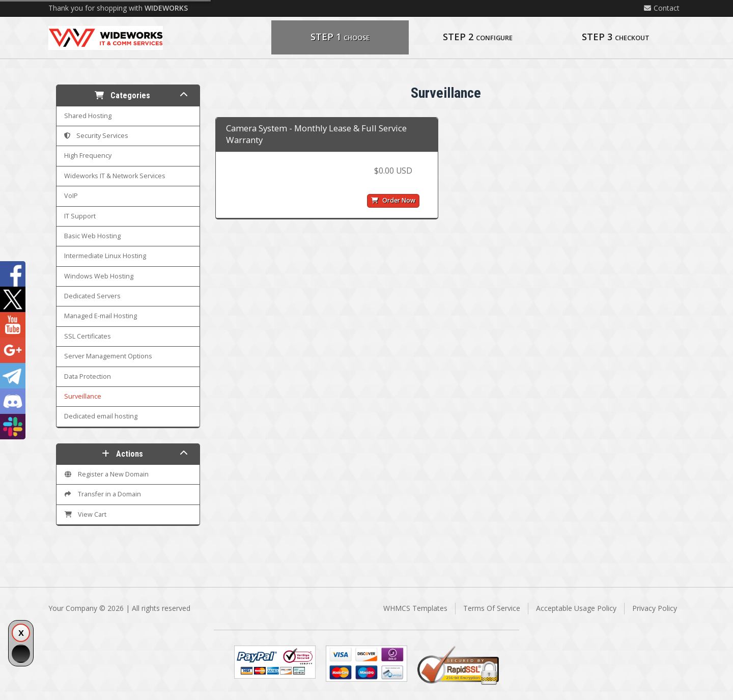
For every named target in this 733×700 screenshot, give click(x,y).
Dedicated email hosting (101, 416)
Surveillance (83, 396)
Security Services (96, 136)
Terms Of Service (492, 608)
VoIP (71, 196)
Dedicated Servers (92, 296)
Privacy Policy (655, 608)
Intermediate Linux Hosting (105, 256)
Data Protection (88, 376)
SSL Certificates (88, 336)
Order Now (393, 200)
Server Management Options (108, 356)
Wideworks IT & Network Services (115, 176)
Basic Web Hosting (92, 236)
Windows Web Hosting (99, 276)
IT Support (80, 216)
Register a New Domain (106, 474)
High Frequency (88, 156)
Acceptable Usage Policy (576, 608)
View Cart (85, 514)
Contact (662, 8)
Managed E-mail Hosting (101, 316)
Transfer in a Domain (103, 494)
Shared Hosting (88, 116)
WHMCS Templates (415, 608)
